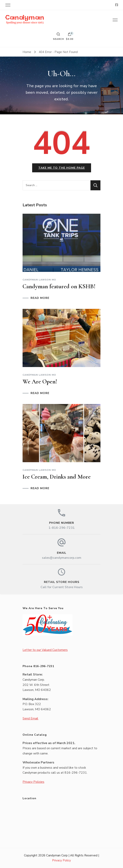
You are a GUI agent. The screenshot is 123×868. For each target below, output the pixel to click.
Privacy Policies (33, 782)
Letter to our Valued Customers (45, 650)
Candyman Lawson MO (39, 280)
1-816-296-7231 (62, 528)
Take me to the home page (62, 168)
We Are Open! (40, 382)
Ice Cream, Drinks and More (57, 477)
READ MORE (40, 298)
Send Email (30, 718)
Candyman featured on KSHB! (59, 286)
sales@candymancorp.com (62, 558)
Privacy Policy (61, 860)
